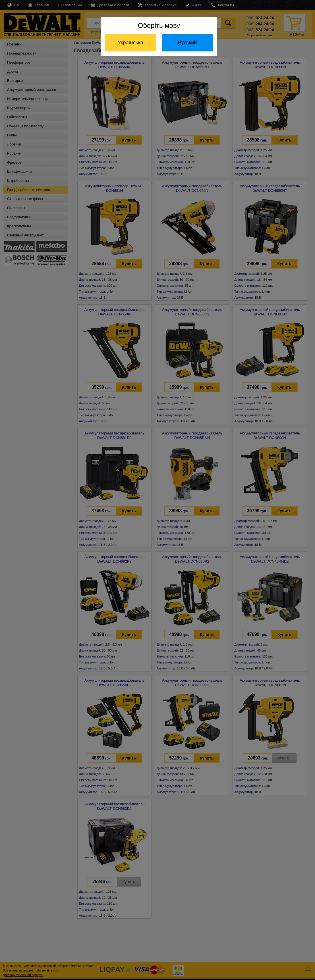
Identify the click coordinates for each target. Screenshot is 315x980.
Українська (130, 43)
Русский (187, 43)
